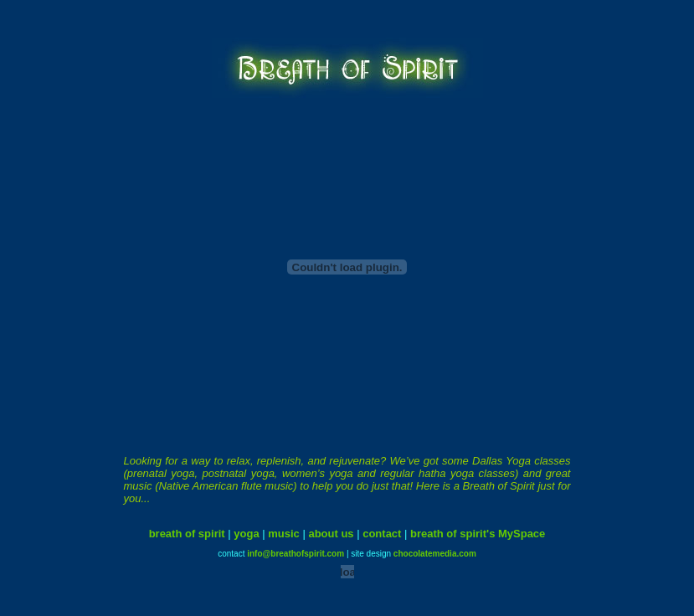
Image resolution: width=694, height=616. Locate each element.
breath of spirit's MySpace (478, 527)
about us (331, 527)
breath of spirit (187, 527)
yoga (246, 527)
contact (382, 527)
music (284, 527)
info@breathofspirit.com (296, 547)
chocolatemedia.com (435, 547)
